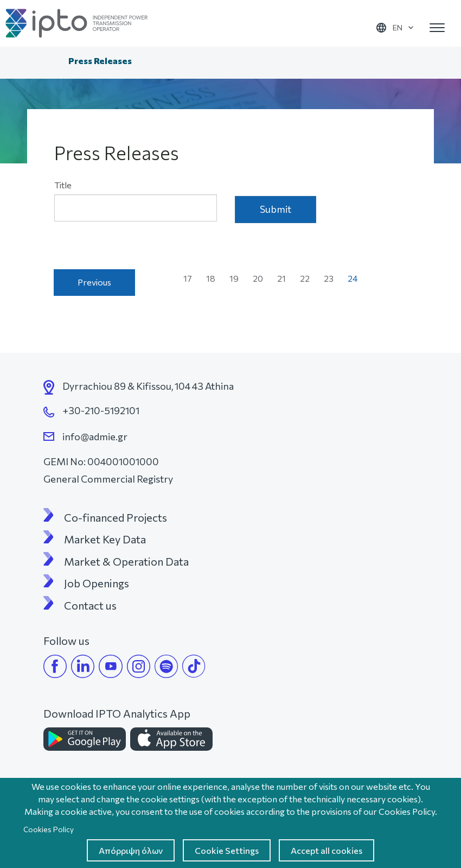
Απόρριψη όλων (131, 850)
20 (261, 278)
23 (332, 278)
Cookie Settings (227, 850)
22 (308, 278)
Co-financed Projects (116, 517)
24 (356, 280)
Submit (276, 209)
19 (237, 278)
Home (51, 62)
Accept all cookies (326, 850)
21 (285, 278)
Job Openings (97, 583)
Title (63, 185)
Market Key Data (105, 539)
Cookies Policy (49, 829)
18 (214, 278)
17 (191, 278)
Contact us (90, 605)
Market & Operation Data (126, 561)
